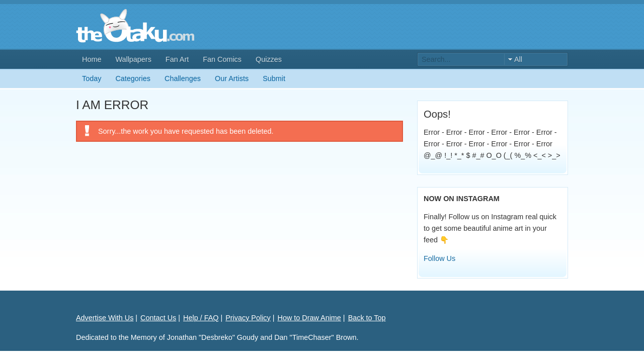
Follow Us (439, 258)
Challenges (183, 78)
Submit (274, 78)
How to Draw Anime (309, 318)
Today (92, 78)
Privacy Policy (248, 318)
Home (92, 59)
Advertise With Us (105, 318)
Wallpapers (133, 59)
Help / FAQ (201, 318)
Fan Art (177, 59)
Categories (133, 78)
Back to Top (367, 318)
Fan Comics (222, 59)
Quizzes (269, 59)
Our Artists (232, 78)
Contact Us (158, 318)
